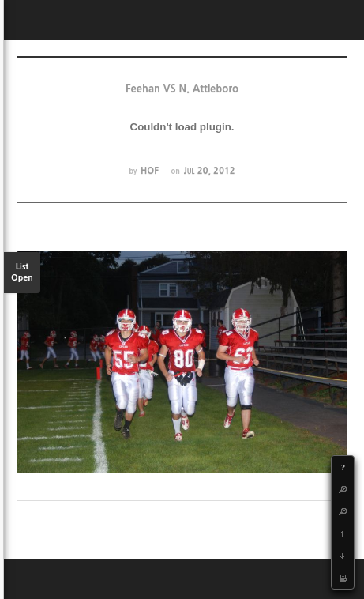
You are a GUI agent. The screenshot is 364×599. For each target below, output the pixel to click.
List (22, 273)
